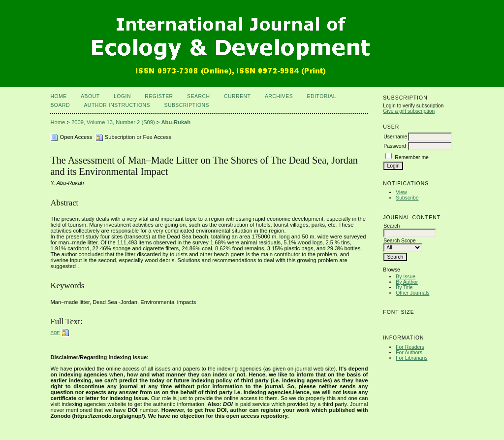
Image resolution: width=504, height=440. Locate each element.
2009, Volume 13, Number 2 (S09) (113, 122)
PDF (55, 332)
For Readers (410, 347)
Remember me (412, 157)
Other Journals (412, 293)
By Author (407, 282)
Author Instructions (117, 105)
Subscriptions (187, 105)
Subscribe (407, 198)
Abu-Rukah (176, 122)
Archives (279, 96)
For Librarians (411, 358)
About (90, 96)
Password (395, 146)
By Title (404, 288)
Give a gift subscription (409, 111)
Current (237, 96)
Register (159, 96)
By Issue (406, 277)
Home (58, 96)
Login (122, 96)
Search (198, 96)
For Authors (409, 353)
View (401, 192)
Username (395, 137)
